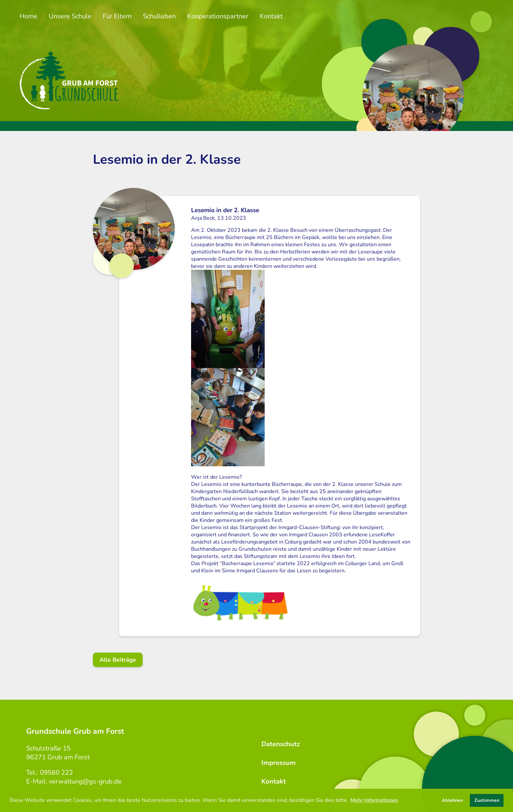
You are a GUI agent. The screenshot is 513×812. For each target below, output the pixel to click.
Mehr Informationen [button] (374, 800)
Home (28, 16)
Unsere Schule (70, 16)
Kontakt (271, 16)
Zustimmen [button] (487, 800)
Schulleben (159, 16)
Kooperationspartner (218, 16)
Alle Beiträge (118, 660)
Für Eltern (117, 16)
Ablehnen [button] (452, 800)
